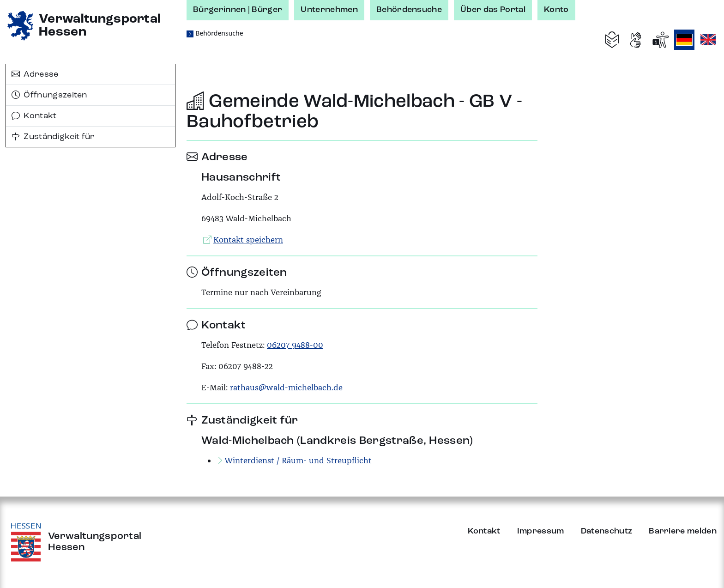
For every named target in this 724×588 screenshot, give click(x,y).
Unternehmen (329, 10)
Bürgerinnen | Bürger (238, 10)
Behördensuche (409, 10)
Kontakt (34, 116)
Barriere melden (683, 531)
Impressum (541, 531)
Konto (556, 10)
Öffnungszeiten (49, 95)
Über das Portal (493, 10)
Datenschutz (607, 531)
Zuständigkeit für (53, 137)
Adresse (35, 74)
